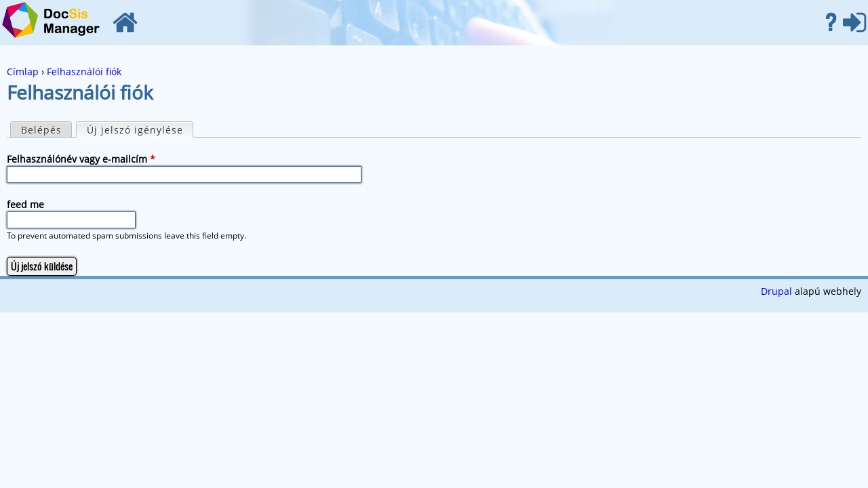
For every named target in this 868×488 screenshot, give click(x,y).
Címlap (125, 22)
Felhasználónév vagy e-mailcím (81, 159)
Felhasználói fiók (84, 72)
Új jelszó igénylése (140, 129)
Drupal (776, 291)
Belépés (854, 22)
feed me (25, 204)
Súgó (831, 22)
